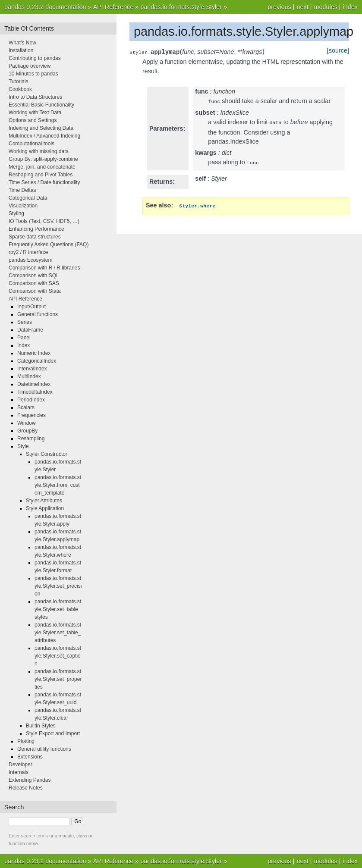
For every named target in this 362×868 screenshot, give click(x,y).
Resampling (31, 439)
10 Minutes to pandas (33, 74)
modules (325, 7)
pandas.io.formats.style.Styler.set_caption (58, 656)
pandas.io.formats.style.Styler (181, 7)
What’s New (22, 43)
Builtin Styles (41, 726)
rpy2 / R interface (28, 252)
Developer (20, 765)
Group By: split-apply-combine (43, 159)
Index (24, 345)
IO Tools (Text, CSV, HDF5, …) (44, 221)
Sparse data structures (35, 237)
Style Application (45, 508)
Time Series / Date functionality (44, 182)
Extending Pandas (30, 780)
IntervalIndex (32, 369)
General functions (38, 314)
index (350, 7)
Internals (19, 772)
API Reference (113, 7)
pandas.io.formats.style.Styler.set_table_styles (58, 609)
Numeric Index (34, 353)
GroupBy (27, 431)
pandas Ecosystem (30, 260)
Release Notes (26, 788)
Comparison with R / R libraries (44, 268)
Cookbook (20, 89)
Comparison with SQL (34, 276)
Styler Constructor (47, 454)
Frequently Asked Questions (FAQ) (49, 244)
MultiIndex (29, 376)
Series (25, 322)
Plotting (26, 741)
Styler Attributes (44, 501)
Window (27, 423)
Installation (21, 50)
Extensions (30, 757)
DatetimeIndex (34, 384)
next (302, 7)
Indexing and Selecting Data (41, 128)
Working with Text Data (35, 113)
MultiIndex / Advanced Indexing (44, 136)
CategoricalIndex (37, 361)
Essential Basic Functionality (41, 105)
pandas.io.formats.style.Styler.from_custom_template (58, 485)
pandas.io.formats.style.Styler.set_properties (58, 679)
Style (23, 446)
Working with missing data (39, 151)
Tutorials (19, 81)
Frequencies (31, 415)
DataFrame (30, 330)
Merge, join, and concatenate (42, 167)
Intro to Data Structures (35, 97)
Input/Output (31, 307)
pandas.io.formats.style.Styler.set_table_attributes (58, 633)
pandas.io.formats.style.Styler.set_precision (58, 586)
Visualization (23, 206)
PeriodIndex (31, 400)
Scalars (26, 407)
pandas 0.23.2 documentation (45, 7)
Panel (24, 338)
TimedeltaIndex (35, 392)
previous (279, 7)
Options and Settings (33, 120)
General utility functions (44, 749)
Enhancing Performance (36, 229)
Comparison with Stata (35, 291)
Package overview (30, 66)
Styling (16, 213)
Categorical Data (28, 198)
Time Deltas (22, 190)
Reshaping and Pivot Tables (41, 175)
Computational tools (31, 144)
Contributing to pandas (35, 58)
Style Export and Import (53, 733)
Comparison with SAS (34, 283)
